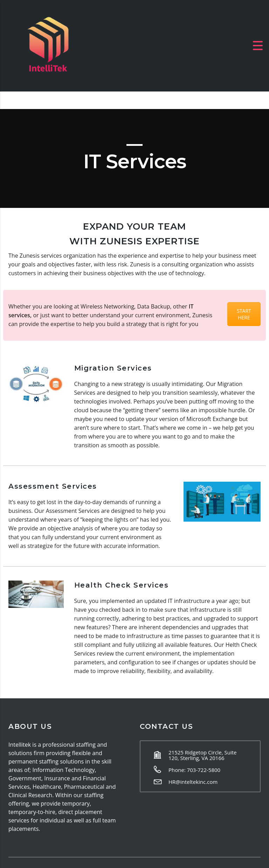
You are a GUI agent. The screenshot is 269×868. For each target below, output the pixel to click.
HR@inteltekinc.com (193, 782)
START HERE (244, 314)
